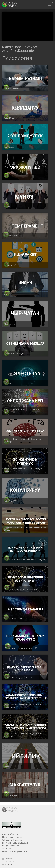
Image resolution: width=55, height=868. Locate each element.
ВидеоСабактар (10, 834)
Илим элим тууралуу (12, 837)
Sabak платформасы (12, 840)
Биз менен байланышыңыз (15, 843)
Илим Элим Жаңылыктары (15, 851)
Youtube (7, 864)
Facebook (8, 859)
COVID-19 (7, 849)
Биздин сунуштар (10, 846)
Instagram (8, 861)
